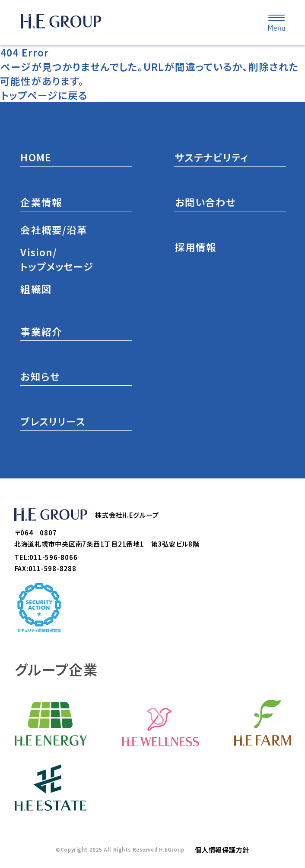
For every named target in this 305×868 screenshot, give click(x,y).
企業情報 (41, 202)
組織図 (36, 289)
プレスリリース (53, 421)
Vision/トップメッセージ (57, 259)
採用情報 (196, 247)
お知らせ (40, 376)
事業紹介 (41, 332)
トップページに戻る (44, 95)
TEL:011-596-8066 (46, 557)
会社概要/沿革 (54, 230)
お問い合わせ (206, 202)
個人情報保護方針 (222, 850)
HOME (36, 157)
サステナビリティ (212, 157)
